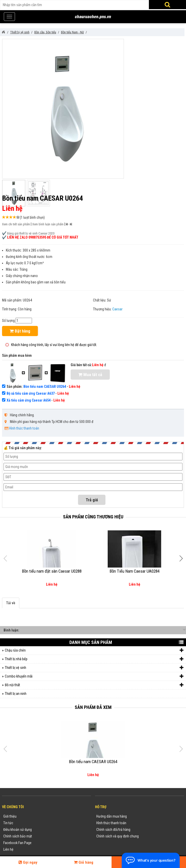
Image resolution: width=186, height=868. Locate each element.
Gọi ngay (28, 862)
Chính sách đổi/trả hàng (113, 830)
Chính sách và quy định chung (118, 836)
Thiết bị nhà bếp (94, 659)
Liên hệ (8, 849)
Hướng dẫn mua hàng (112, 816)
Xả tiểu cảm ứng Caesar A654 (29, 400)
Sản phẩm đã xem (93, 707)
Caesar (117, 309)
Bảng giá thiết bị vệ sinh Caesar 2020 (31, 233)
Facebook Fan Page (17, 843)
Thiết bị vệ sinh (94, 668)
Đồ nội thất (94, 685)
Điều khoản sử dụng (18, 830)
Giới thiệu (10, 816)
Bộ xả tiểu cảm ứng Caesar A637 (31, 393)
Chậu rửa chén (94, 650)
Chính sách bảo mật (18, 836)
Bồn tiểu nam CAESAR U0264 (45, 387)
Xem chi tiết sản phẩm (16, 224)
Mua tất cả (90, 375)
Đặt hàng (20, 331)
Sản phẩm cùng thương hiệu (93, 517)
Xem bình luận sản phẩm (48, 224)
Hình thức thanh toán (24, 428)
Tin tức (8, 823)
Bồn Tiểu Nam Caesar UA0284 (135, 571)
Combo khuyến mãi (94, 676)
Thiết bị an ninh (16, 694)
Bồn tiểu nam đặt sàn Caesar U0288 (52, 571)
